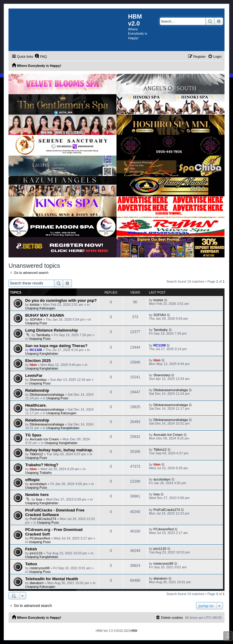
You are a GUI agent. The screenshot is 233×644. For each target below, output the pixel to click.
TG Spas (33, 435)
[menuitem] (41, 57)
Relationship (37, 390)
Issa (39, 499)
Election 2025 (38, 361)
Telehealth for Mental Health (52, 579)
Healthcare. (36, 405)
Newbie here (37, 495)
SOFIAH (36, 319)
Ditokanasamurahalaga (47, 394)
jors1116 (36, 553)
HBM (134, 631)
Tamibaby (43, 335)
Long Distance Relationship (52, 330)
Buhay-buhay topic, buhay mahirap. (59, 450)
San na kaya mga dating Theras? (56, 346)
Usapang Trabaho (38, 473)
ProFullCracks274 (43, 519)
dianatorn (37, 583)
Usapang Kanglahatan (42, 353)
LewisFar (34, 375)
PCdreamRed (40, 538)
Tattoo (31, 564)
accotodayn (38, 484)
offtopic (32, 480)
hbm (33, 365)
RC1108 (36, 350)
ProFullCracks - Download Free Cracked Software (55, 512)
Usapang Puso (36, 323)
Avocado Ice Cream (44, 439)
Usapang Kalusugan (40, 308)
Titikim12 (36, 454)
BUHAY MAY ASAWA (45, 315)
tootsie (35, 305)
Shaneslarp (38, 380)
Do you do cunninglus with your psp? (61, 300)
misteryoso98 (40, 568)
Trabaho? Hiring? (42, 465)
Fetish (31, 549)
